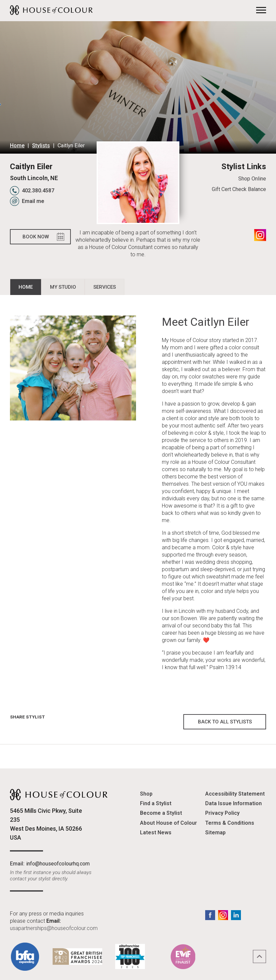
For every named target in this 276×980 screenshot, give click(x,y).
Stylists (41, 146)
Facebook (210, 915)
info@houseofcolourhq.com (58, 864)
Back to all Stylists (225, 722)
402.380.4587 (38, 191)
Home (17, 146)
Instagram (260, 235)
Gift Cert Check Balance (239, 189)
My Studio (63, 287)
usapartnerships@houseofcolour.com (54, 928)
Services (105, 287)
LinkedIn (236, 915)
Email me (33, 201)
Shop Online (252, 179)
